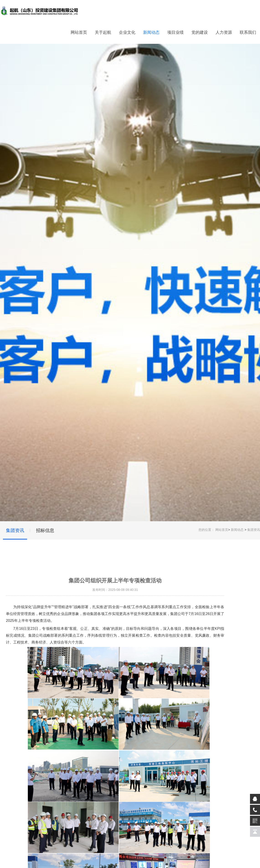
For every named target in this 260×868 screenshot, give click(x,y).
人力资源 (224, 32)
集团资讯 (254, 530)
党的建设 (200, 32)
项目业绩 (175, 32)
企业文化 (127, 32)
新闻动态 (151, 32)
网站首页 (79, 32)
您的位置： (206, 530)
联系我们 (248, 32)
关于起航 (103, 32)
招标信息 (45, 530)
